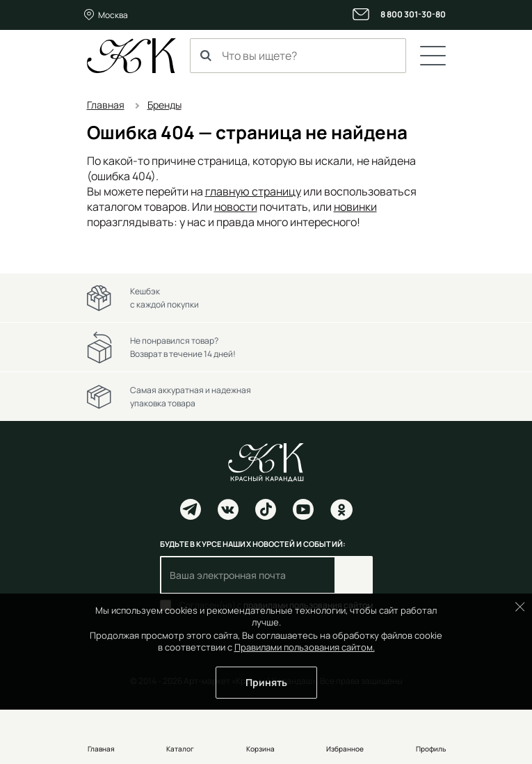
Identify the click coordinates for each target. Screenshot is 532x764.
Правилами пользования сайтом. (305, 647)
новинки (355, 207)
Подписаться (354, 575)
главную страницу (253, 191)
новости (236, 207)
